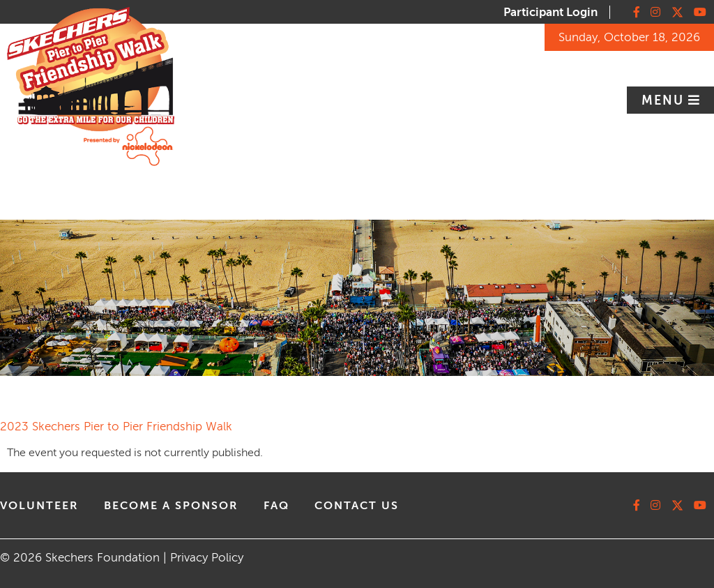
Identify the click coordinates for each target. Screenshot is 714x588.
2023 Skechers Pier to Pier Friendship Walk (116, 427)
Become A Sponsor (171, 506)
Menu (665, 100)
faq (276, 506)
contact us (357, 506)
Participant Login (550, 12)
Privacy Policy (207, 558)
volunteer (39, 506)
